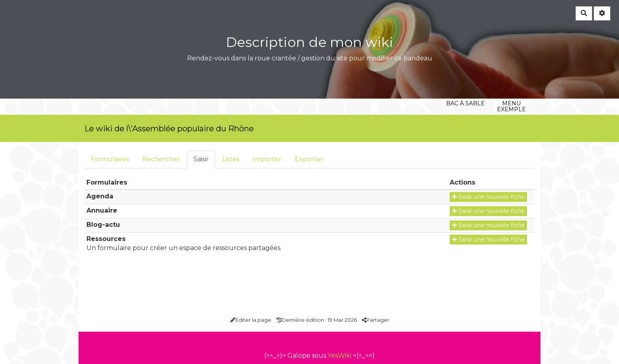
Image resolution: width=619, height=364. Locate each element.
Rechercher (161, 159)
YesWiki (340, 356)
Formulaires (110, 159)
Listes (231, 159)
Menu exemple (511, 61)
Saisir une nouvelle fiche (488, 197)
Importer (267, 159)
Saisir (201, 159)
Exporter (309, 159)
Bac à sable (465, 61)
